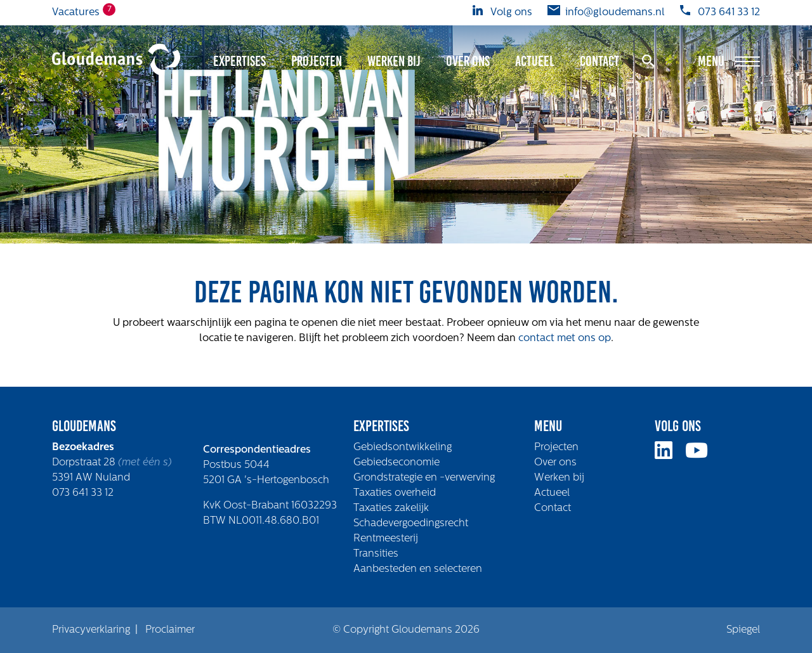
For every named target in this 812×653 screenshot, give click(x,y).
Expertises (239, 61)
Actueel (535, 61)
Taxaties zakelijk (391, 508)
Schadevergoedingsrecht (411, 524)
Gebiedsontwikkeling (403, 448)
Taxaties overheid (395, 493)
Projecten (317, 61)
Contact (599, 61)
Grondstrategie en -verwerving (424, 478)
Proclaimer (170, 630)
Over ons (468, 61)
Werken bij (394, 61)
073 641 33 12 (83, 493)
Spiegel (743, 630)
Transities (376, 554)
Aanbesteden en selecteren (418, 569)
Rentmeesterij (386, 539)
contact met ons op (565, 339)
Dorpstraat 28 (85, 463)
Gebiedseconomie (396, 463)
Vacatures (76, 11)
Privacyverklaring (91, 630)
